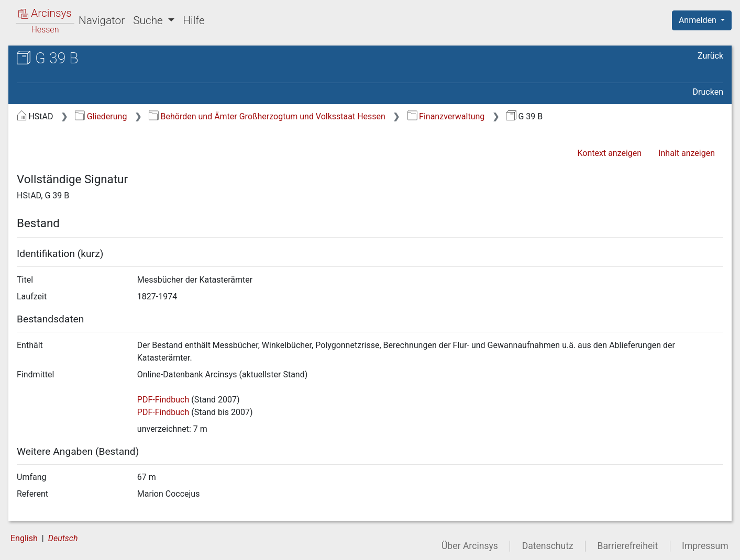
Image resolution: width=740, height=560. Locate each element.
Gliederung (101, 116)
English (24, 538)
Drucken (708, 92)
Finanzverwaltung (446, 116)
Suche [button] (149, 20)
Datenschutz (548, 546)
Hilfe (194, 20)
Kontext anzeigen (609, 153)
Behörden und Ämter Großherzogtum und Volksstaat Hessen (267, 116)
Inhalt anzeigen (687, 153)
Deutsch (63, 538)
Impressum (705, 546)
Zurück (710, 56)
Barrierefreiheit (628, 546)
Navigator (102, 20)
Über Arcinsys (470, 546)
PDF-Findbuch (163, 400)
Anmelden (699, 20)
